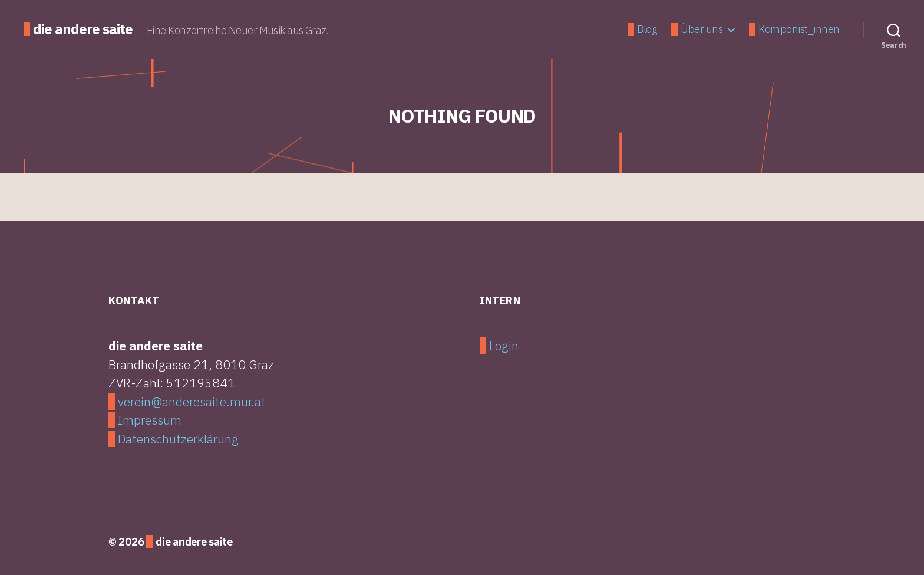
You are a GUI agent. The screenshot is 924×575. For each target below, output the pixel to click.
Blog (647, 29)
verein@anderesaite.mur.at (192, 402)
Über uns (702, 29)
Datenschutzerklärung (178, 439)
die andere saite (83, 29)
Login (504, 346)
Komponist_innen (799, 29)
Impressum (150, 420)
